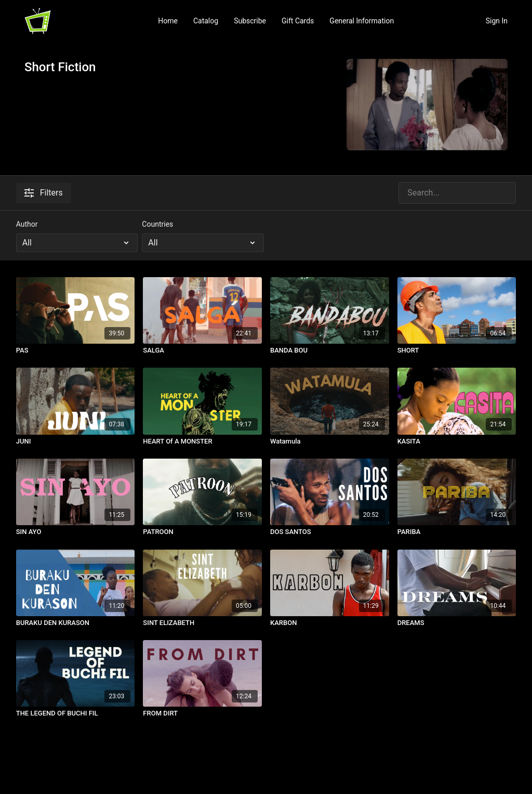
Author (27, 224)
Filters (44, 193)
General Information (362, 21)
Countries (157, 224)
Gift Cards (298, 21)
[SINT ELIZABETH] (202, 623)
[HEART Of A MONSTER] (202, 441)
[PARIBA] (457, 532)
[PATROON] (202, 532)
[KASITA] (457, 441)
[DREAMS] (457, 623)
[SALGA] (202, 350)
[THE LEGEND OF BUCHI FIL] (76, 713)
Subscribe (250, 21)
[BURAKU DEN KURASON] (76, 623)
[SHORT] (457, 350)
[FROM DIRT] (202, 713)
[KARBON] (330, 623)
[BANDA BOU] (330, 350)
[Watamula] (330, 441)
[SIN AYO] (76, 532)
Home (168, 21)
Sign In (497, 21)
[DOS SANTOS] (330, 532)
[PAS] (76, 350)
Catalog (206, 21)
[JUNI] (76, 441)
